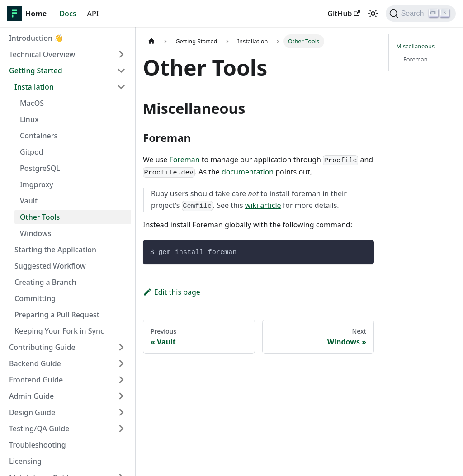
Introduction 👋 (36, 38)
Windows (35, 233)
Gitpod (32, 152)
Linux (29, 119)
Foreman (184, 160)
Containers (39, 136)
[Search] (421, 14)
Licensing (25, 461)
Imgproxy (37, 184)
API (93, 14)
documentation (248, 172)
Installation (34, 87)
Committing (35, 298)
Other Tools (40, 217)
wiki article (263, 205)
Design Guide (32, 412)
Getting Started (36, 71)
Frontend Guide (36, 380)
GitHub (344, 14)
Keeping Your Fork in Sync (59, 331)
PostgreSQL (40, 168)
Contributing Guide (42, 347)
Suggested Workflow (50, 266)
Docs (68, 14)
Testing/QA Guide (39, 429)
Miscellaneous (415, 46)
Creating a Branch (45, 282)
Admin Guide (31, 396)
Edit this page (172, 292)
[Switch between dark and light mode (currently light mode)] (373, 14)
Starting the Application (55, 250)
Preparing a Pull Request (57, 315)
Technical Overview (42, 54)
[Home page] (151, 41)
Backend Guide (35, 363)
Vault (29, 201)
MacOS (32, 103)
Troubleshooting (38, 445)
